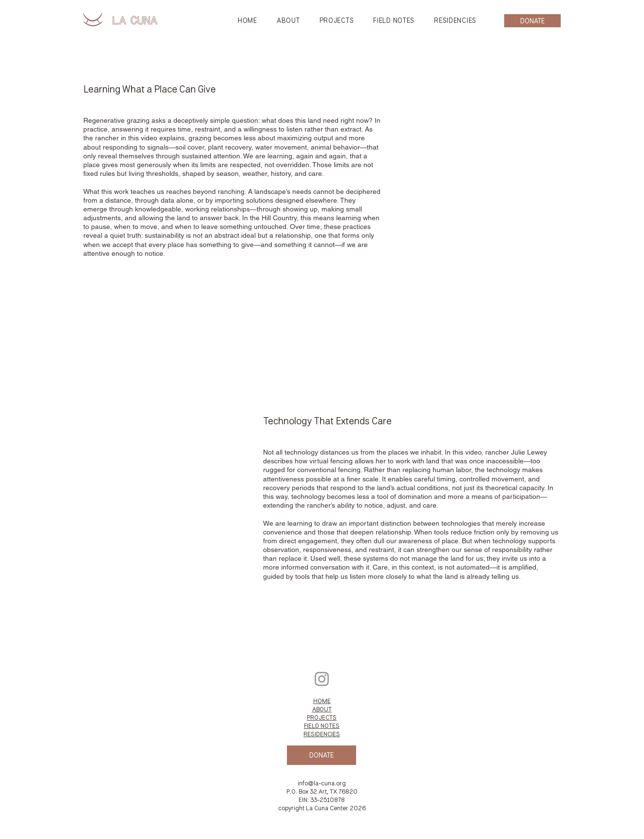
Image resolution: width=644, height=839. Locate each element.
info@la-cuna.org (322, 783)
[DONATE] (532, 21)
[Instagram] (322, 679)
